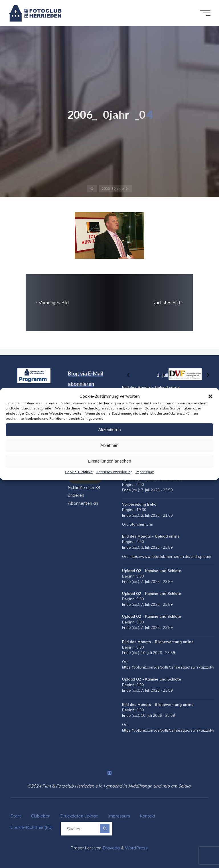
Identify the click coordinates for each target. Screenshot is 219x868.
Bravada (111, 848)
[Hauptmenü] (205, 13)
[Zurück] (128, 375)
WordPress (136, 848)
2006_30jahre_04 (116, 188)
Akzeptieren (109, 430)
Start (16, 816)
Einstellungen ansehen (109, 461)
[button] (210, 396)
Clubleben (41, 816)
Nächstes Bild (168, 303)
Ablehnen (109, 445)
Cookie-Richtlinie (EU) (32, 827)
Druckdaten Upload (79, 816)
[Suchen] (105, 828)
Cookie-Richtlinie (79, 472)
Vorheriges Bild (52, 303)
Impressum (145, 472)
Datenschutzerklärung (114, 472)
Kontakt (148, 816)
